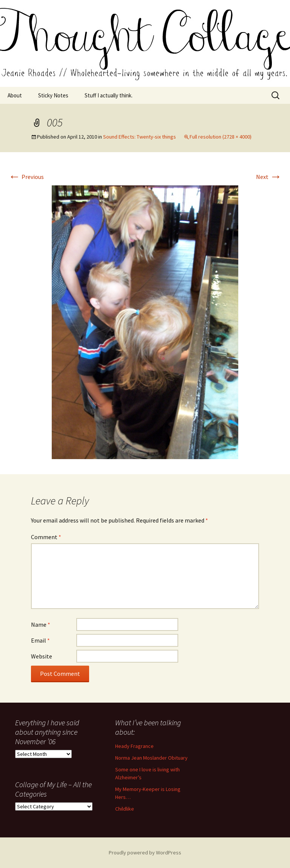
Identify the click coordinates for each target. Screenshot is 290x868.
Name (41, 624)
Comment (46, 537)
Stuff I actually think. (109, 95)
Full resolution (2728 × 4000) (221, 137)
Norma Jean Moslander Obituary (151, 758)
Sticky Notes (53, 95)
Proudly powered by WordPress (145, 853)
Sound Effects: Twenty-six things (140, 137)
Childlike (125, 809)
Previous (26, 177)
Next (269, 177)
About (15, 95)
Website (42, 656)
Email (40, 640)
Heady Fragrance (134, 746)
